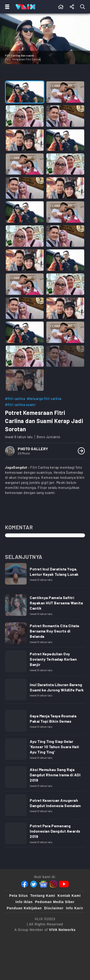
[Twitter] (34, 884)
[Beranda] (61, 7)
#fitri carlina (15, 399)
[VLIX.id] (56, 957)
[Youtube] (64, 884)
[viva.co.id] (45, 938)
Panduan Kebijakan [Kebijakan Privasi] (24, 908)
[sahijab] (34, 957)
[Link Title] (45, 575)
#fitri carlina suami (20, 405)
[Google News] (43, 884)
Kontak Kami (69, 896)
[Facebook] (24, 884)
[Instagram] (53, 884)
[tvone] (36, 947)
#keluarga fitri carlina (44, 399)
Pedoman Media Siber (55, 902)
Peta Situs (19, 896)
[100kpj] (72, 947)
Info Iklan (24, 902)
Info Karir (75, 908)
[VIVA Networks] (62, 930)
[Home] (25, 7)
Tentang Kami (43, 896)
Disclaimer (54, 908)
